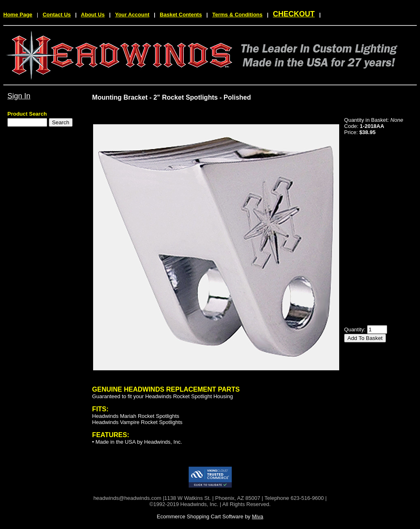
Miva (257, 516)
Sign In (19, 96)
